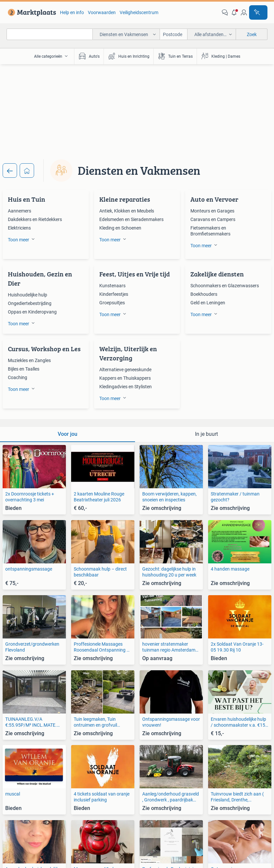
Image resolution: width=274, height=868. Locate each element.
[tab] (68, 434)
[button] (234, 12)
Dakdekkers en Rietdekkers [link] (35, 219)
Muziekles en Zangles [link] (29, 360)
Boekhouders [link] (204, 294)
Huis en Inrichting (129, 56)
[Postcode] (174, 34)
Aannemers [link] (20, 211)
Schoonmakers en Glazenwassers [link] (225, 286)
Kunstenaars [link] (112, 286)
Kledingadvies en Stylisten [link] (126, 387)
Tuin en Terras (175, 56)
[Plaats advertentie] (258, 12)
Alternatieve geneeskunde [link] (125, 370)
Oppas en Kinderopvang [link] (32, 312)
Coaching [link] (18, 377)
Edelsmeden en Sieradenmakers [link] (131, 219)
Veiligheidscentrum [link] (139, 12)
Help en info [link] (72, 12)
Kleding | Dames (221, 56)
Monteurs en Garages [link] (212, 211)
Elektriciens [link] (19, 228)
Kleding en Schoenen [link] (120, 228)
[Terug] (10, 171)
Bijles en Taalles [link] (24, 369)
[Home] (27, 171)
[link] (31, 12)
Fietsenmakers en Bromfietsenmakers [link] (210, 231)
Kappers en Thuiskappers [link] (125, 378)
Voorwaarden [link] (102, 12)
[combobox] (50, 34)
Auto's (89, 56)
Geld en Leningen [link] (208, 303)
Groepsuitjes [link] (112, 303)
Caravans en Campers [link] (213, 219)
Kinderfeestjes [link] (114, 294)
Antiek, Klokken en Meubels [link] (127, 211)
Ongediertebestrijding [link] (30, 303)
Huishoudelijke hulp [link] (28, 295)
